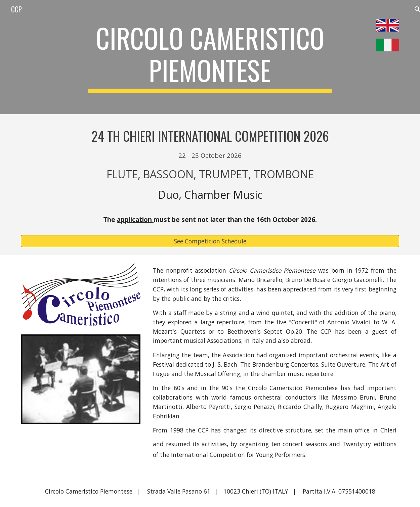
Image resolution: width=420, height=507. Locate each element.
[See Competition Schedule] (210, 241)
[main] (210, 57)
